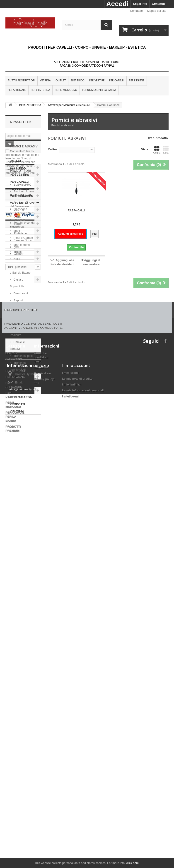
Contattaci (159, 4)
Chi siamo (20, 618)
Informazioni (22, 581)
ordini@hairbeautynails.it (24, 832)
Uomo (17, 259)
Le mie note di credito (77, 822)
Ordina (53, 149)
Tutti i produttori (21, 80)
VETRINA (45, 80)
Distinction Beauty (25, 511)
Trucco (18, 294)
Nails (16, 301)
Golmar (18, 552)
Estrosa (18, 524)
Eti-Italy (18, 531)
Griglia (157, 150)
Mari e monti (21, 287)
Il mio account (76, 809)
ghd (16, 545)
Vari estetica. (22, 356)
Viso (16, 252)
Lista (166, 150)
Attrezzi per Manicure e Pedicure (19, 370)
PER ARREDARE (17, 90)
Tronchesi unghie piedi (18, 408)
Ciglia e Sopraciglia (17, 325)
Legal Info (140, 4)
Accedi (117, 4)
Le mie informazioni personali (83, 834)
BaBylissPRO (22, 482)
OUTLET (61, 80)
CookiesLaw (42, 732)
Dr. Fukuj (19, 518)
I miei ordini (70, 816)
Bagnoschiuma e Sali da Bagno (21, 311)
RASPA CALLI (76, 210)
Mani (16, 273)
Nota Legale (21, 600)
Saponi (18, 342)
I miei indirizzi (72, 828)
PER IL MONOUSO (66, 90)
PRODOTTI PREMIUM (17, 450)
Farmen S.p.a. (23, 538)
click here (132, 863)
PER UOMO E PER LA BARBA (99, 90)
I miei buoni (70, 839)
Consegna (20, 594)
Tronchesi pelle (23, 398)
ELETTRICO (78, 80)
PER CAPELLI (117, 80)
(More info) (29, 173)
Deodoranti (20, 335)
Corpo (18, 266)
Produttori (20, 470)
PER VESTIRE (97, 80)
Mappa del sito (157, 11)
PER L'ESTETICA (40, 90)
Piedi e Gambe (23, 280)
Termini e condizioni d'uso (41, 717)
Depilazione (21, 349)
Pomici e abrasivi (17, 387)
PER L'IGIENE (137, 80)
